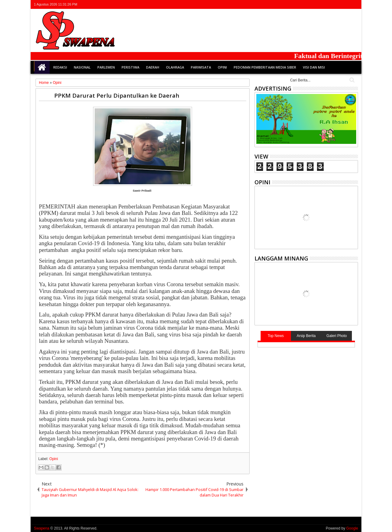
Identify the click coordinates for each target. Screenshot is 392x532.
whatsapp (354, 4)
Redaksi (60, 67)
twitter (322, 4)
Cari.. (351, 80)
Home (42, 67)
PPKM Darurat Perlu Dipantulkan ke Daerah (117, 95)
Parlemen (106, 67)
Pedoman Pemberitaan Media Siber (265, 67)
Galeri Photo (337, 336)
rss (346, 4)
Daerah (153, 67)
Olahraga (175, 67)
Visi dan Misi (314, 67)
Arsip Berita (306, 336)
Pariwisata (201, 67)
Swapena (42, 528)
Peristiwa (130, 67)
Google (352, 528)
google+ (338, 4)
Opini (222, 67)
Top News (276, 336)
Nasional (82, 67)
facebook (330, 4)
